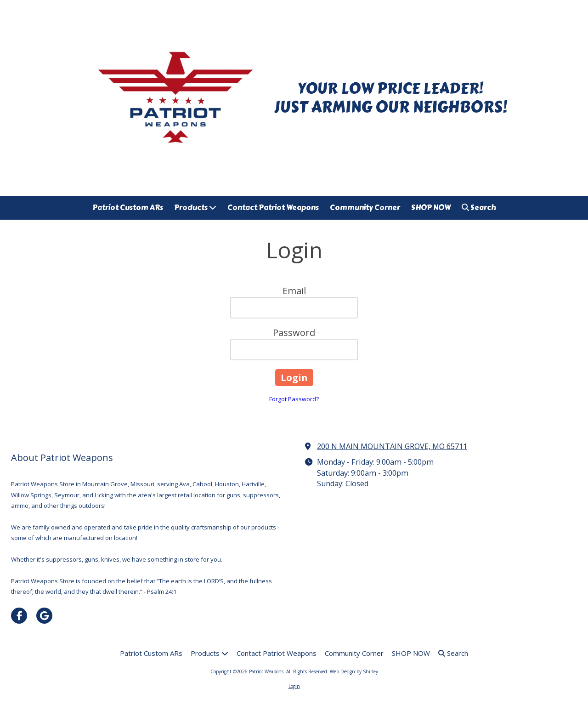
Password (294, 333)
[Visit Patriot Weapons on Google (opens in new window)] (44, 616)
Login (294, 686)
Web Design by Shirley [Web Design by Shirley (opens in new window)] (354, 671)
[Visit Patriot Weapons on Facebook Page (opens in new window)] (19, 616)
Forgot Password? (294, 399)
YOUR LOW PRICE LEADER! (390, 88)
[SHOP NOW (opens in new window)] (431, 208)
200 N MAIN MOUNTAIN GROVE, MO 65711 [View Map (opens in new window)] (392, 446)
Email (294, 291)
